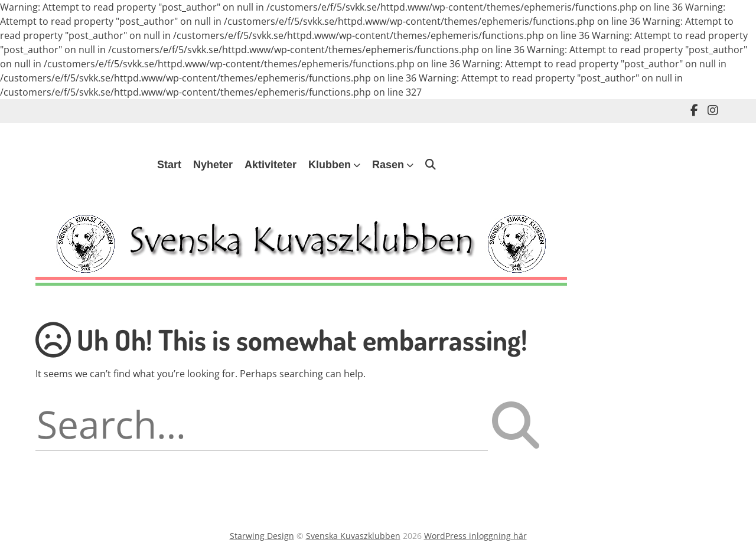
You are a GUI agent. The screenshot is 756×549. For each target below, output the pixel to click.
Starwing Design (262, 536)
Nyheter (213, 165)
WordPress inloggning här (475, 536)
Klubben (330, 165)
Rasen (388, 165)
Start (169, 165)
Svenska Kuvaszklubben (353, 536)
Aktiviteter (271, 165)
